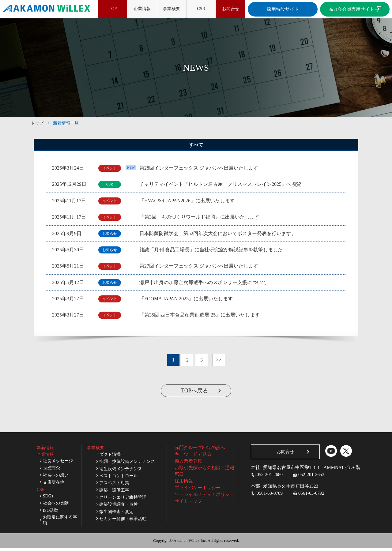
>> (219, 360)
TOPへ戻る (194, 391)
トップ (37, 123)
